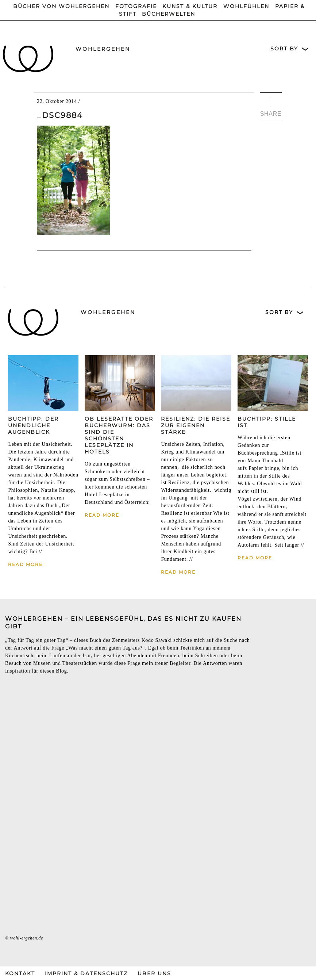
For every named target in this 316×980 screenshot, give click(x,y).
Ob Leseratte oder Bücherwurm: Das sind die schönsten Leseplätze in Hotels (119, 435)
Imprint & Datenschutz (86, 973)
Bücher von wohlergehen (61, 6)
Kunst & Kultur (190, 6)
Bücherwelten (169, 14)
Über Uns (154, 973)
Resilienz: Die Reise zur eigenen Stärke (196, 425)
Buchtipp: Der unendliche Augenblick (33, 425)
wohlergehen (103, 49)
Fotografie (136, 6)
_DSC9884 (60, 115)
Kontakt (20, 973)
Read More (25, 564)
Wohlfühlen (246, 6)
